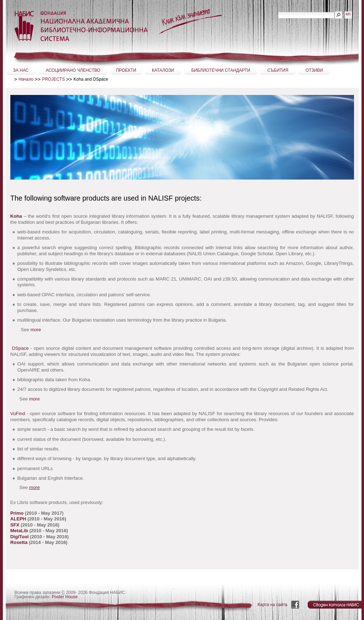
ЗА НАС (21, 70)
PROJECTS (53, 79)
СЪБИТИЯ (278, 70)
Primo (18, 513)
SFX (16, 525)
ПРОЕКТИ (126, 70)
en (348, 14)
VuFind (18, 414)
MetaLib (20, 531)
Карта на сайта (273, 605)
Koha (16, 216)
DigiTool (20, 537)
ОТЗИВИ (314, 70)
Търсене (278, 11)
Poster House (65, 597)
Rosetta (20, 542)
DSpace (20, 348)
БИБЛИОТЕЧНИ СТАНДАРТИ (221, 70)
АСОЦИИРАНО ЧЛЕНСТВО (73, 70)
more (36, 330)
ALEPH (18, 519)
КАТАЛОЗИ (163, 70)
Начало (26, 79)
